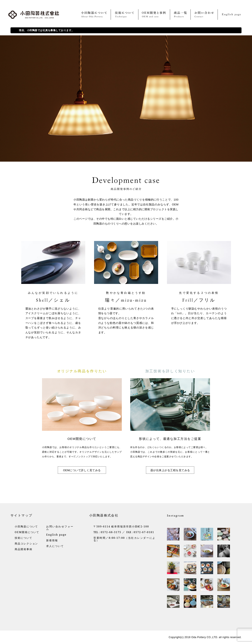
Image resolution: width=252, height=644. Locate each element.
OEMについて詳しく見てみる (82, 470)
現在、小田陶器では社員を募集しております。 (47, 30)
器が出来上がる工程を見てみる (170, 470)
